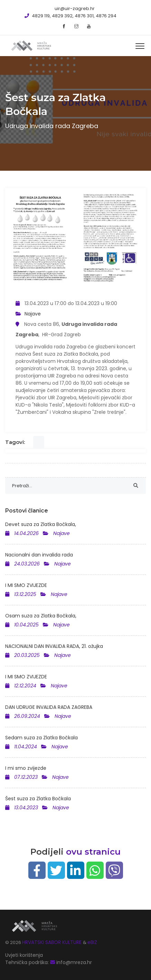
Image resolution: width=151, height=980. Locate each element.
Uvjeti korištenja (24, 955)
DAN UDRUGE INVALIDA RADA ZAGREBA (49, 707)
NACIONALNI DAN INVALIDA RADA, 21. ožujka (54, 646)
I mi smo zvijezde (26, 768)
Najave (33, 314)
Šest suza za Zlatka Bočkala (38, 799)
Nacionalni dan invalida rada (39, 555)
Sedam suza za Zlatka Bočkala (41, 738)
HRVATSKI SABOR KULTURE (53, 942)
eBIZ (92, 942)
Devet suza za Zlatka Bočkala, (41, 524)
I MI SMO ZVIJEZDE (26, 585)
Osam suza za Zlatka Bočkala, (41, 616)
